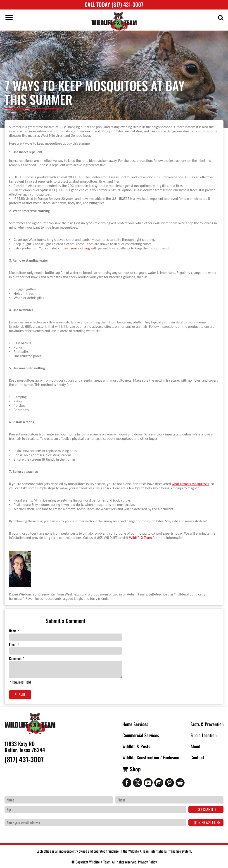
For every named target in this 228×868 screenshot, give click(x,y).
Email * (14, 645)
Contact (197, 757)
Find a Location (203, 735)
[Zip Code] (95, 810)
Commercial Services (141, 735)
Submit (20, 695)
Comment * (17, 658)
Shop (135, 769)
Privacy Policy (147, 862)
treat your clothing (76, 248)
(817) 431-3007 (24, 759)
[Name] (59, 800)
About (196, 746)
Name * (14, 631)
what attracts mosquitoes (190, 484)
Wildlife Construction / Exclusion (151, 757)
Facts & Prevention (207, 724)
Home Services (135, 724)
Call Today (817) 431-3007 (114, 4)
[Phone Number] (169, 800)
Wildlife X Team (140, 538)
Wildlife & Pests (136, 746)
